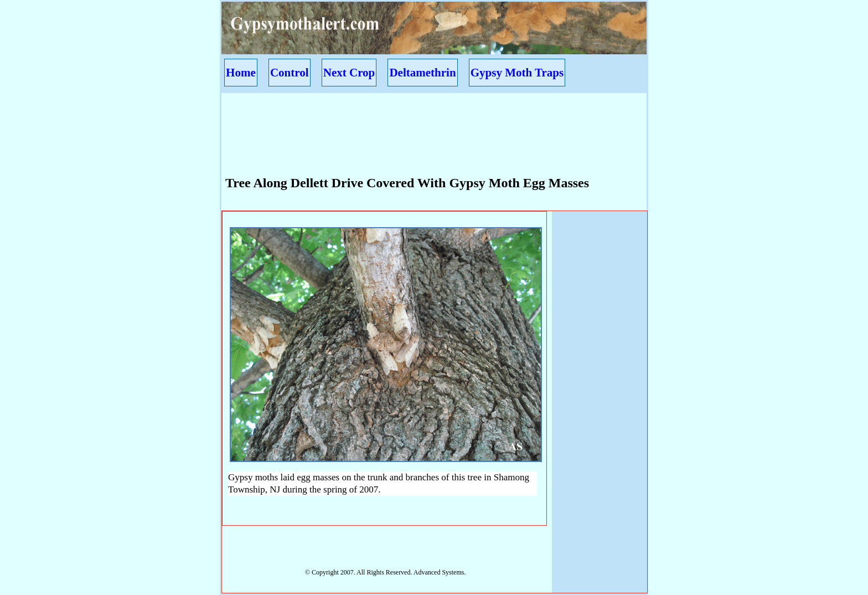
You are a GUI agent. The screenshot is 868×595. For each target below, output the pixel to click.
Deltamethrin (422, 73)
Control (290, 73)
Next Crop (349, 73)
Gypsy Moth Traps (517, 73)
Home (241, 73)
